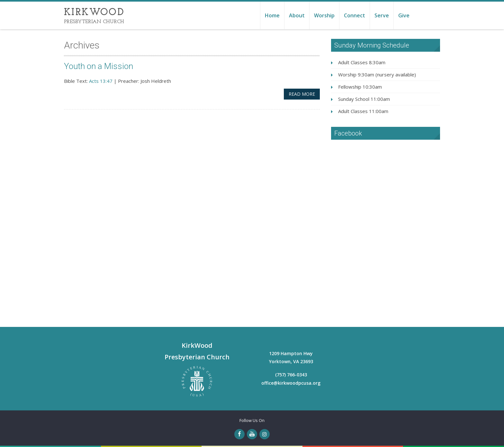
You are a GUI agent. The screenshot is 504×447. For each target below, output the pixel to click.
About (297, 15)
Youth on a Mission (99, 66)
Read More (302, 94)
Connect (355, 15)
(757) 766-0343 (291, 375)
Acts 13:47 (101, 81)
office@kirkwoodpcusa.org (291, 383)
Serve (382, 15)
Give (404, 15)
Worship (324, 15)
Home (272, 15)
